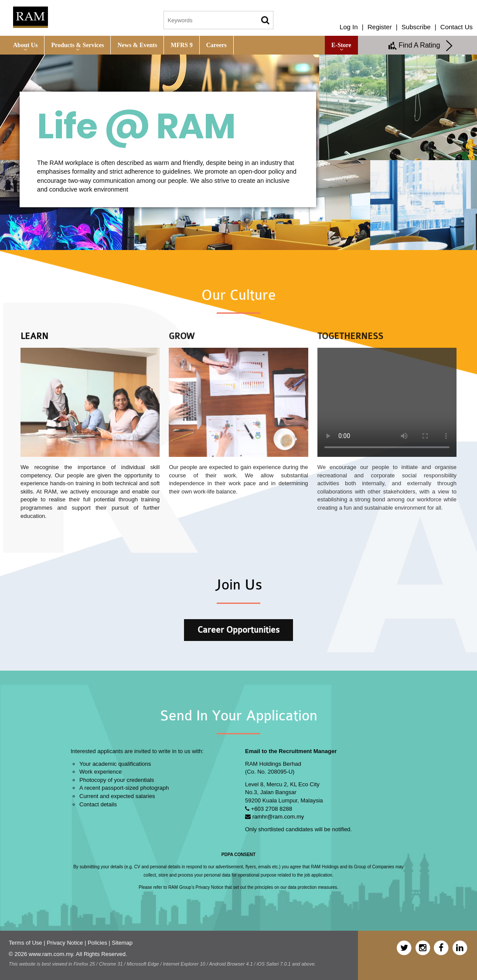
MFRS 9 (181, 45)
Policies (97, 943)
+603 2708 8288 (272, 809)
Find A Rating (421, 46)
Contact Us (457, 27)
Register (380, 27)
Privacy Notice (65, 943)
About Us (25, 45)
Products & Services (77, 45)
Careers (216, 45)
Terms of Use (26, 943)
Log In (349, 27)
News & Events (137, 45)
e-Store (341, 45)
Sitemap (122, 943)
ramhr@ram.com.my (278, 817)
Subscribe (416, 27)
